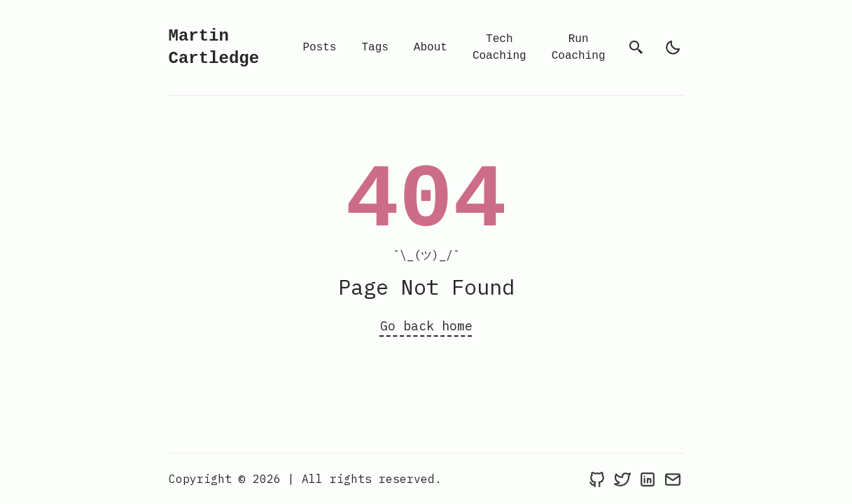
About (431, 48)
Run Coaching (579, 48)
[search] (636, 48)
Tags (375, 48)
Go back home (426, 326)
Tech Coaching (500, 48)
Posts (319, 48)
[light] (673, 48)
